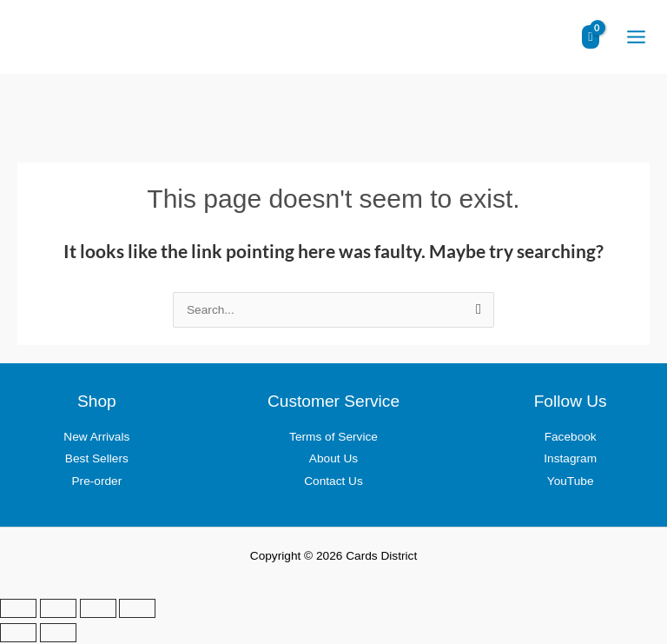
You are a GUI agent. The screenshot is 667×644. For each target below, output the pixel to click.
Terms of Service (333, 439)
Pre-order (96, 484)
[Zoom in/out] (18, 610)
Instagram (570, 461)
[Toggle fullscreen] (58, 610)
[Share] (98, 610)
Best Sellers (97, 461)
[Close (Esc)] (137, 610)
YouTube (571, 484)
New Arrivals (96, 439)
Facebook (571, 439)
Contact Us (333, 484)
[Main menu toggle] (636, 38)
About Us (333, 461)
